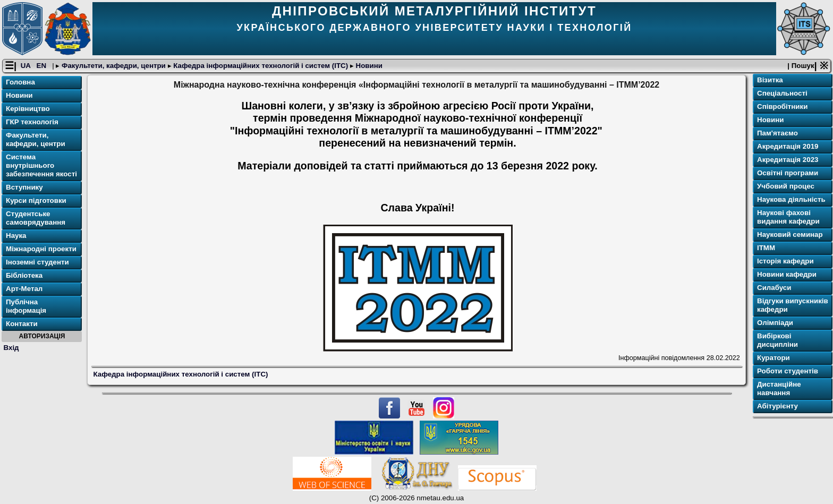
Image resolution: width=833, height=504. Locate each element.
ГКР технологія (32, 122)
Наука (16, 236)
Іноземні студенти (37, 262)
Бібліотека (24, 275)
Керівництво (28, 109)
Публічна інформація (26, 306)
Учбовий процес (786, 186)
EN (42, 66)
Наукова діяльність (791, 199)
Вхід (11, 348)
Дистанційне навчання (779, 388)
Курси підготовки (36, 200)
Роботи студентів (788, 371)
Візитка (770, 80)
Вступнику (24, 187)
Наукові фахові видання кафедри (788, 217)
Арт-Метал (24, 289)
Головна (20, 82)
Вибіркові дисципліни (777, 340)
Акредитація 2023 (788, 160)
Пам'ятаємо (777, 133)
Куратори (773, 358)
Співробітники (782, 106)
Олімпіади (775, 323)
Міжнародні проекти (41, 249)
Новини (368, 66)
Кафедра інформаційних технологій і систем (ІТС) (261, 66)
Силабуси (774, 288)
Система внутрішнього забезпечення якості (41, 165)
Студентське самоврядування (36, 218)
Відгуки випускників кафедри (793, 305)
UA (27, 66)
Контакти (22, 324)
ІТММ (766, 248)
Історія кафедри (785, 261)
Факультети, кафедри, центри (113, 66)
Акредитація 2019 (788, 146)
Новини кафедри (787, 274)
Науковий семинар (790, 234)
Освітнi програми (788, 173)
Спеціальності (782, 93)
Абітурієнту (777, 406)
